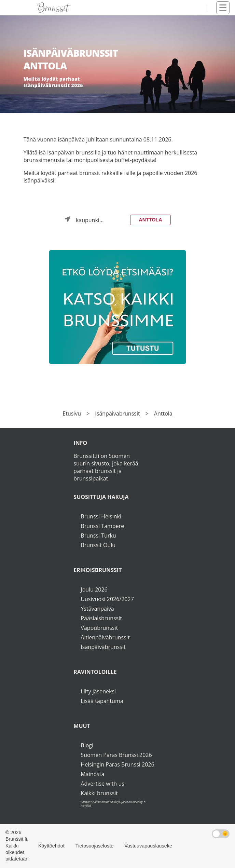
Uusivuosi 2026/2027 (107, 599)
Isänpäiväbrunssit (103, 647)
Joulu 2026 (94, 589)
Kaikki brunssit (99, 793)
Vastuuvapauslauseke (148, 846)
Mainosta (92, 774)
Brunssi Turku (98, 535)
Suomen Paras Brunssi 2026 (116, 755)
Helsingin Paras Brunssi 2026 (117, 764)
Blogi (87, 745)
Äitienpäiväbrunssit (105, 637)
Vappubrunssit (99, 628)
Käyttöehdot (51, 846)
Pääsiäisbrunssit (101, 618)
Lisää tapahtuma (102, 701)
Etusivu (72, 413)
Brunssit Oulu (98, 545)
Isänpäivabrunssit (117, 413)
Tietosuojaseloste (94, 846)
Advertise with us (102, 784)
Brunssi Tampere (102, 526)
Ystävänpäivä (97, 609)
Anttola (150, 220)
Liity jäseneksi (98, 691)
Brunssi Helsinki (101, 516)
